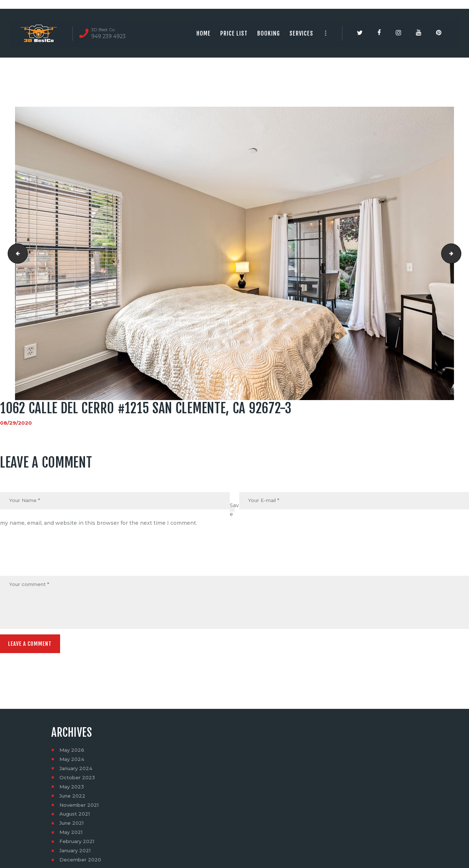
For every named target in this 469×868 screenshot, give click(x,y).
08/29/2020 (16, 423)
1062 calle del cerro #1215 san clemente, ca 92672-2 (16, 253)
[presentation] (56, 558)
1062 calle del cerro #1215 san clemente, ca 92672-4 (459, 253)
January (77, 771)
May (72, 752)
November (80, 807)
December (81, 862)
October (78, 780)
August (76, 817)
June (73, 798)
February (78, 844)
